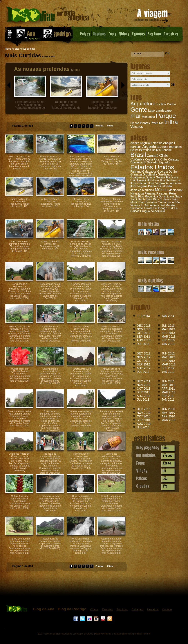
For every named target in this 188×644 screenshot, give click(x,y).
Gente (139, 109)
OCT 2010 (144, 416)
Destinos (99, 34)
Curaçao (174, 159)
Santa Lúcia (166, 202)
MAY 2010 (168, 413)
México (161, 190)
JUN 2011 (168, 381)
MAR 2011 (169, 392)
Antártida (156, 143)
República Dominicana (160, 196)
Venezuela (158, 211)
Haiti (133, 180)
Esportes (139, 34)
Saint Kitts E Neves (158, 199)
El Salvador (151, 162)
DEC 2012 (144, 353)
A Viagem (138, 609)
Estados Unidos (152, 167)
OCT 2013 (144, 333)
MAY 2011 (168, 385)
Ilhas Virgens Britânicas (146, 186)
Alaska (135, 143)
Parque (166, 116)
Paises (85, 34)
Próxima (99, 126)
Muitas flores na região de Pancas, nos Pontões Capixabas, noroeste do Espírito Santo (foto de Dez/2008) (19, 375)
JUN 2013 (168, 326)
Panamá (150, 194)
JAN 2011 (168, 400)
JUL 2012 (143, 372)
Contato (167, 609)
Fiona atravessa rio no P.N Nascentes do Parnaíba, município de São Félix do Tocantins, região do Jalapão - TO (19, 163)
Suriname (137, 208)
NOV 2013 (144, 329)
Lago (151, 111)
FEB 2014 (143, 316)
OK (167, 53)
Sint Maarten (168, 205)
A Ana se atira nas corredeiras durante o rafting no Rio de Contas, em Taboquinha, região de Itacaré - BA (111, 205)
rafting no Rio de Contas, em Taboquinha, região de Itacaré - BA (112, 160)
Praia (154, 123)
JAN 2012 (168, 372)
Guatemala (138, 177)
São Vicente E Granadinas (155, 204)
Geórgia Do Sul (167, 172)
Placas (135, 123)
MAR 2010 (169, 420)
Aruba (164, 147)
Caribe (171, 104)
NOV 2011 (144, 385)
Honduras (153, 180)
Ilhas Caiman (139, 183)
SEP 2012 (143, 364)
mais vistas (149, 224)
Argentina (151, 146)
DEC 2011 (144, 381)
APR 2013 (168, 333)
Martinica (148, 190)
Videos (124, 34)
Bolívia (156, 150)
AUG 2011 (144, 396)
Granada (136, 174)
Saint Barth (138, 199)
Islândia (167, 186)
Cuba (164, 159)
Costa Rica (152, 159)
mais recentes (151, 252)
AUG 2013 (144, 340)
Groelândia (150, 174)
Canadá (152, 156)
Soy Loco (154, 34)
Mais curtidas (28, 49)
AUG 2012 (144, 368)
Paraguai (162, 194)
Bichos (161, 104)
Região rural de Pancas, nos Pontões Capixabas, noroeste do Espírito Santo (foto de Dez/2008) (50, 543)
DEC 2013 (144, 326)
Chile (164, 155)
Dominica (137, 162)
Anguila (145, 143)
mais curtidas (151, 280)
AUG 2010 (144, 424)
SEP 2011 (143, 392)
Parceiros (171, 34)
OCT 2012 (144, 361)
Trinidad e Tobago (155, 208)
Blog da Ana (44, 609)
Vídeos (94, 609)
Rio (161, 123)
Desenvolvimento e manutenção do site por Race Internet (122, 634)
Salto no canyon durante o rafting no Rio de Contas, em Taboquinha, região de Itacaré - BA (20, 246)
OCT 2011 (144, 389)
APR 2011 (168, 389)
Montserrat (176, 190)
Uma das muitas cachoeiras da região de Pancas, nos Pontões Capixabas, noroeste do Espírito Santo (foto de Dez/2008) (50, 503)
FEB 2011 (168, 396)
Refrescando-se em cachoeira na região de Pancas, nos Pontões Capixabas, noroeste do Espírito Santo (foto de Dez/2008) (50, 291)
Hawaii (141, 180)
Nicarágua (137, 194)
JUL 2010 (143, 427)
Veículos (137, 127)
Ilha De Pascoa (170, 180)
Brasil (138, 155)
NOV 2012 (144, 357)
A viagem (151, 17)
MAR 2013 (169, 337)
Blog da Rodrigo (72, 609)
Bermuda (145, 150)
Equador (165, 162)
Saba (179, 196)
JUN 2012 (168, 353)
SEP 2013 (143, 337)
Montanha (148, 117)
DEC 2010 (144, 409)
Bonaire (167, 150)
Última (110, 126)
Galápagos (149, 172)
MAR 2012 (169, 364)
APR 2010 (168, 416)
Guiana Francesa (167, 177)
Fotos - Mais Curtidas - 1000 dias (48, 15)
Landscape (164, 111)
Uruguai (145, 211)
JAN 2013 (168, 344)
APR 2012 (168, 361)
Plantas (145, 123)
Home (8, 49)
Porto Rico (137, 196)
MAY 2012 (168, 357)
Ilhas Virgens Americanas (165, 183)
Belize (134, 150)
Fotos (112, 34)
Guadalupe (165, 174)
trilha (171, 122)
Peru (172, 193)
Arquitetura (143, 104)
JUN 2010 (168, 409)
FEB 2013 (168, 340)
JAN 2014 (168, 316)
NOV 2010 (144, 413)
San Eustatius (148, 202)
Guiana (150, 177)
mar (136, 116)
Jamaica (136, 190)
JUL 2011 (143, 400)
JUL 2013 (143, 344)
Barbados (175, 147)
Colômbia (137, 159)
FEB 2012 (168, 368)
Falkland (136, 172)
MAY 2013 (168, 329)
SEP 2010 (143, 420)
